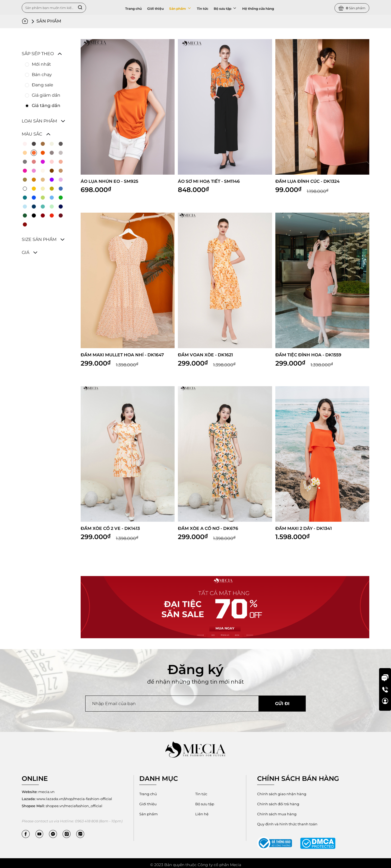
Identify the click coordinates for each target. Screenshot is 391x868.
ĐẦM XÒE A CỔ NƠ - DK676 (208, 529)
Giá (26, 252)
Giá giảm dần (46, 95)
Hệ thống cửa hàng (258, 9)
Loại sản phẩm (39, 121)
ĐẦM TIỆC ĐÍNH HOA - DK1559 (309, 355)
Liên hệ (202, 814)
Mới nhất (41, 64)
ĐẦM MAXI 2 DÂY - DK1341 (304, 529)
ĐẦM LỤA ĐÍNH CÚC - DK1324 (308, 181)
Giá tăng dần (46, 106)
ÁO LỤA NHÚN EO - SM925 (110, 181)
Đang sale (42, 85)
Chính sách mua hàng (277, 804)
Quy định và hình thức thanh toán (339, 807)
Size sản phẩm (39, 239)
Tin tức (203, 9)
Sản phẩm (180, 8)
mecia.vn (38, 792)
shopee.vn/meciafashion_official (62, 806)
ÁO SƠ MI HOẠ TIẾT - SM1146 (209, 181)
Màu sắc (32, 134)
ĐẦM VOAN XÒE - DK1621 (205, 355)
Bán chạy (42, 75)
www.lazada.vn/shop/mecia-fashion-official (67, 799)
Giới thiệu (155, 9)
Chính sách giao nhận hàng (282, 794)
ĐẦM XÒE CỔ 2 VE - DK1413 (110, 529)
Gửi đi (282, 704)
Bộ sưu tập (225, 8)
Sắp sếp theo (38, 54)
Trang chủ (133, 9)
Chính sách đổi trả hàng (334, 794)
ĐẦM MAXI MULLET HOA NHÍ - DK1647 (123, 355)
